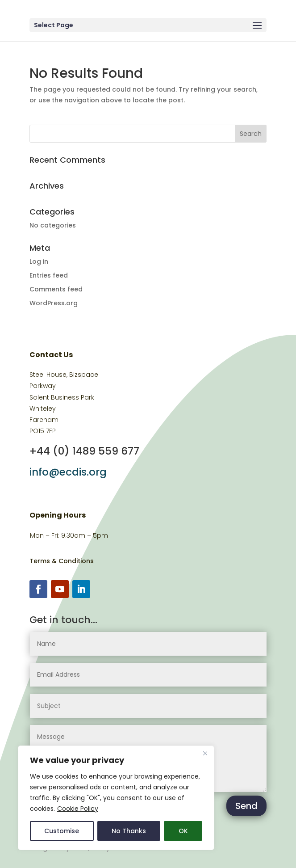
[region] (116, 798)
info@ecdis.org (68, 472)
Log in (39, 261)
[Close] (205, 753)
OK (183, 831)
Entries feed (49, 275)
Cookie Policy (78, 809)
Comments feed (56, 289)
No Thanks (129, 831)
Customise (62, 831)
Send (246, 806)
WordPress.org (54, 303)
